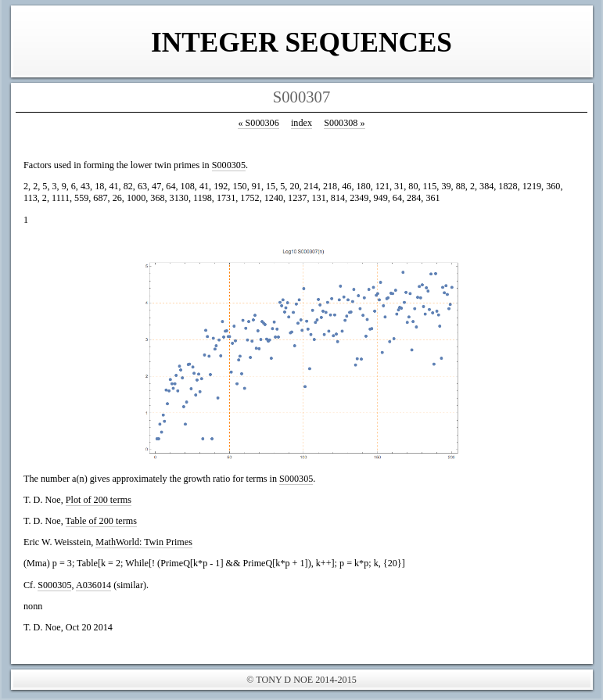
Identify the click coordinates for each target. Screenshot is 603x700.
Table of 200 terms (101, 521)
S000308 (344, 123)
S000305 (229, 165)
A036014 (93, 585)
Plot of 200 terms (99, 500)
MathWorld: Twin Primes (144, 542)
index (301, 123)
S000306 (258, 123)
